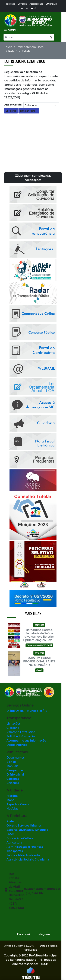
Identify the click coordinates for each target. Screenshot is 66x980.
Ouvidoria (22, 4)
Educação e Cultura (20, 834)
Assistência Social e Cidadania (28, 855)
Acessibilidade (36, 4)
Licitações (14, 723)
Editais (11, 762)
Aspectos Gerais (18, 804)
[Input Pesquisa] (26, 37)
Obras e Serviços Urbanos (24, 825)
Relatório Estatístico (21, 732)
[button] (51, 37)
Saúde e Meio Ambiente (23, 851)
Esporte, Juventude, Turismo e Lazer (31, 830)
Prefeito (12, 821)
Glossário (13, 728)
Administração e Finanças (25, 842)
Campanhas (15, 770)
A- (27, 8)
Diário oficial (15, 774)
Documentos (16, 757)
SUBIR (41, 960)
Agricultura (14, 838)
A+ (22, 8)
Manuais (12, 766)
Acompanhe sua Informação (26, 740)
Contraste (52, 4)
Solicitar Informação (21, 736)
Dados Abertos (17, 745)
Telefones (10, 4)
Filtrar (11, 111)
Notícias (12, 808)
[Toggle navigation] (11, 30)
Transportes (15, 847)
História (12, 796)
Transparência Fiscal (30, 47)
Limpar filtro (29, 111)
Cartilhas (13, 779)
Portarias (13, 783)
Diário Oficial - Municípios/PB (27, 711)
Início (9, 47)
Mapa (10, 800)
